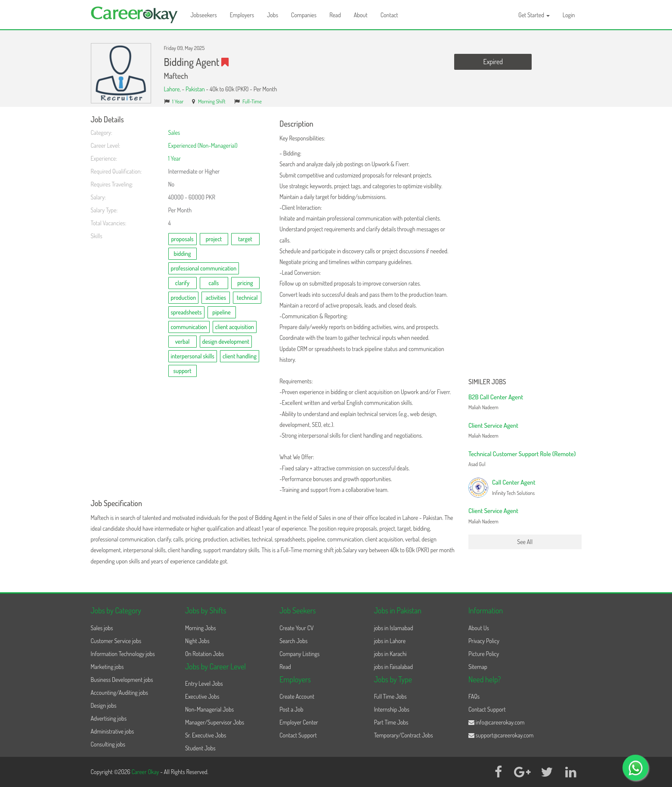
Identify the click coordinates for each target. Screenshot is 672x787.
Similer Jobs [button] (487, 382)
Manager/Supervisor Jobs (215, 722)
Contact (389, 15)
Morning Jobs (201, 628)
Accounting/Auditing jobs (119, 692)
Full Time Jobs (390, 696)
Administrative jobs (113, 731)
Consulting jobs (108, 744)
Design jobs (104, 705)
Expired (493, 62)
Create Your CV (296, 628)
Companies (304, 15)
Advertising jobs (109, 718)
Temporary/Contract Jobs (404, 735)
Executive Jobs (202, 696)
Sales (174, 132)
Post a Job (291, 709)
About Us (479, 628)
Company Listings (299, 654)
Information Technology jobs (123, 654)
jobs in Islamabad (394, 628)
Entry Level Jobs (204, 683)
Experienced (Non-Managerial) (203, 145)
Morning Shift (212, 101)
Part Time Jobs (391, 722)
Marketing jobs (107, 667)
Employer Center (299, 722)
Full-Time (252, 101)
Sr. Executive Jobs (206, 735)
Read (335, 15)
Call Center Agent (514, 482)
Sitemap (478, 667)
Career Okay (146, 772)
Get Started (534, 15)
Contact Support (298, 735)
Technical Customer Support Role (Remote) (522, 454)
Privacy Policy (484, 641)
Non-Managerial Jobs (209, 709)
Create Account (297, 696)
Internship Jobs (392, 709)
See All (525, 542)
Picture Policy (484, 654)
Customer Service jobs (116, 641)
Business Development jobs (122, 680)
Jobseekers (204, 15)
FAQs (474, 696)
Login (569, 15)
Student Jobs (200, 748)
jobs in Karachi (390, 654)
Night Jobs (197, 641)
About (361, 15)
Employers (242, 15)
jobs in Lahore (390, 641)
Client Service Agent (493, 425)
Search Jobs (293, 641)
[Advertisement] (525, 245)
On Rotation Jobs (204, 654)
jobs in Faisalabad (393, 667)
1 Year (178, 101)
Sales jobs (102, 628)
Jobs (273, 15)
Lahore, (173, 89)
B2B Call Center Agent (496, 397)
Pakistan (195, 89)
